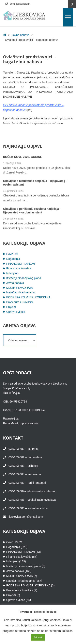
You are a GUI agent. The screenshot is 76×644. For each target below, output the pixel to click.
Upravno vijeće (16, 312)
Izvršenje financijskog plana (24, 278)
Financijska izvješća (19, 268)
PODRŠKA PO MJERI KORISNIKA (28, 297)
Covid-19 (12, 254)
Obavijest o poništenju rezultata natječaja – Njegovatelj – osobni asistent (32, 211)
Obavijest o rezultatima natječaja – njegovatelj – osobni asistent (35, 183)
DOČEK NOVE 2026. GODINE (22, 157)
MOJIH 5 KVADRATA (20, 288)
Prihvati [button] (38, 637)
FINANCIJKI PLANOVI (21, 264)
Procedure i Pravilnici (20, 302)
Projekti (11, 307)
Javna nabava (21, 35)
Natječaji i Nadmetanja (20, 292)
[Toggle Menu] (68, 17)
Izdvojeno (12, 273)
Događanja (13, 259)
